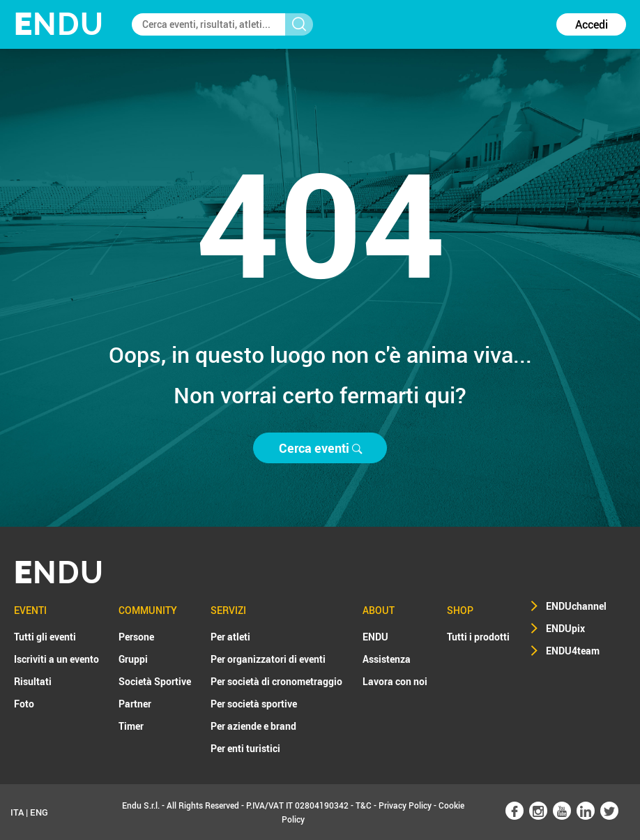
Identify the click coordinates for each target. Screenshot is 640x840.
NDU (59, 24)
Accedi (592, 24)
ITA (17, 812)
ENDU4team (573, 651)
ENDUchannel (576, 606)
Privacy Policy (405, 805)
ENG (39, 812)
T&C (364, 805)
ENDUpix (565, 628)
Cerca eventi (320, 448)
